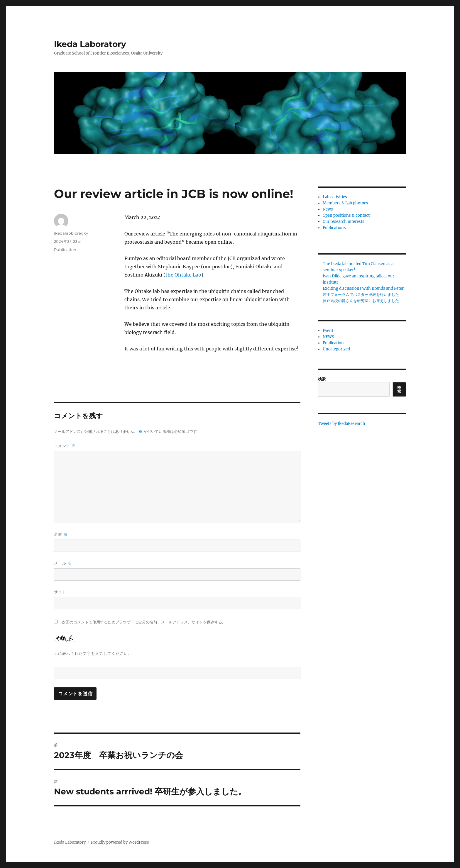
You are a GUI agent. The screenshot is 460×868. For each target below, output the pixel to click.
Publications (334, 228)
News (328, 209)
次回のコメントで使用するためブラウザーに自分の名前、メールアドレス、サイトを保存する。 (144, 622)
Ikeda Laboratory (90, 44)
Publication (65, 250)
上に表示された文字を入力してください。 (93, 653)
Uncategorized (336, 349)
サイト (60, 592)
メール (63, 563)
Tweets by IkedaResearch (342, 424)
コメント (65, 446)
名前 (61, 534)
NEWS (328, 337)
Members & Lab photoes (345, 203)
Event (328, 331)
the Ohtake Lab (183, 275)
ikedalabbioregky (71, 233)
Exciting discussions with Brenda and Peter (363, 288)
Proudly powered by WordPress (120, 842)
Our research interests (344, 222)
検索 (322, 379)
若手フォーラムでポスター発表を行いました (361, 295)
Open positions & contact (346, 215)
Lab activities (335, 197)
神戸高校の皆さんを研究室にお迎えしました (361, 301)
